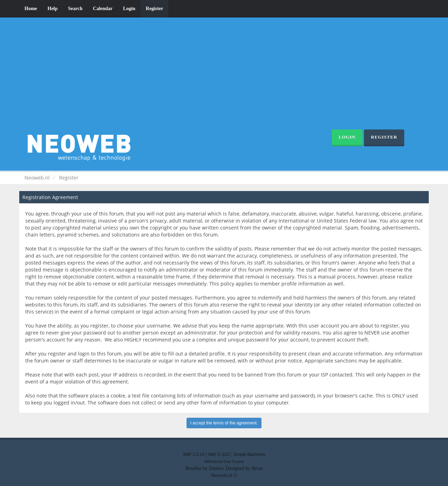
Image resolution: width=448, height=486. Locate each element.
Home (31, 9)
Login (129, 9)
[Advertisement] (224, 77)
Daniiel (216, 468)
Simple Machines (249, 455)
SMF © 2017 (220, 455)
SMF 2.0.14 (193, 455)
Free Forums (234, 462)
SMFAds (211, 462)
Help (53, 9)
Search (75, 9)
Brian (257, 468)
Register (155, 9)
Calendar (103, 9)
